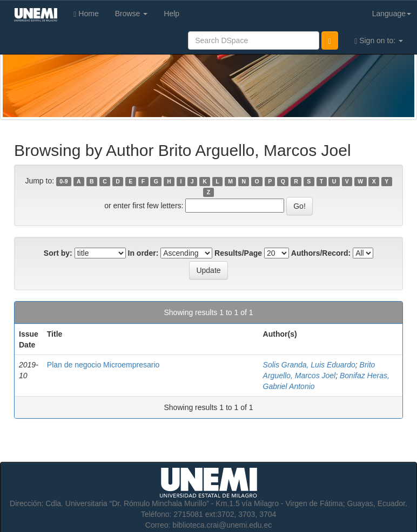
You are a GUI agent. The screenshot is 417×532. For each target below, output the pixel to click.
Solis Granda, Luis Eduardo (309, 365)
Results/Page (238, 253)
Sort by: (58, 253)
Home (86, 14)
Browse (132, 13)
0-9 (63, 181)
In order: (143, 253)
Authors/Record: (321, 253)
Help (171, 13)
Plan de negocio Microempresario (103, 365)
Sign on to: (379, 41)
